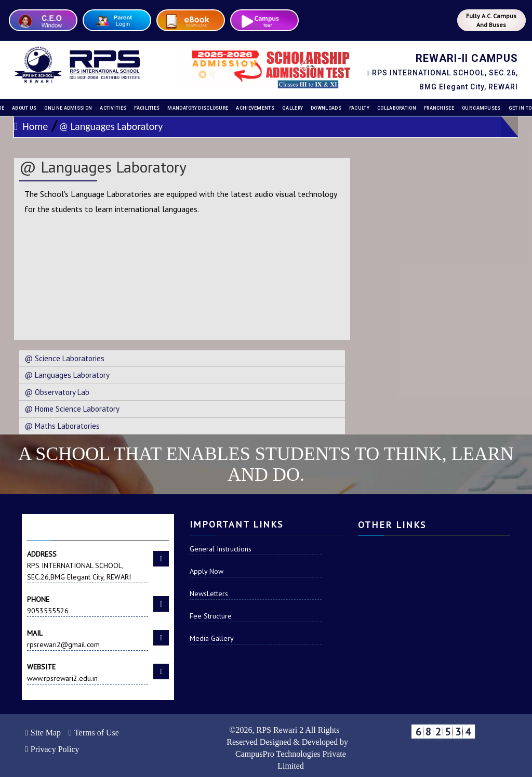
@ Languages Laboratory (111, 126)
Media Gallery (212, 638)
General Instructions (221, 549)
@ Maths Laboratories (62, 426)
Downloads (326, 108)
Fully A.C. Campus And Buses (491, 20)
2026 (244, 730)
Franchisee (439, 108)
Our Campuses (481, 108)
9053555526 (88, 604)
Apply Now (207, 571)
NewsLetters (209, 594)
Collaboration (397, 108)
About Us (24, 108)
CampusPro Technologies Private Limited (291, 760)
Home (31, 126)
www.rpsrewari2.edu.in (88, 672)
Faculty (359, 108)
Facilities (147, 108)
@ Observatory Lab (57, 392)
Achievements (255, 108)
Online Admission (68, 108)
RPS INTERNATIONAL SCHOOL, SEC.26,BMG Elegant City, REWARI (88, 565)
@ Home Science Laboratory (72, 409)
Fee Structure (211, 616)
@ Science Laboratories (64, 358)
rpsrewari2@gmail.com (88, 638)
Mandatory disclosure (198, 108)
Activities (113, 108)
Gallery (292, 108)
